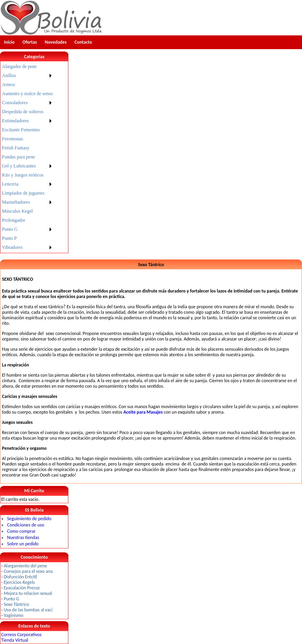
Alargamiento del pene (25, 566)
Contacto (83, 42)
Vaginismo (13, 615)
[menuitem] (27, 67)
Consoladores (15, 103)
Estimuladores (16, 121)
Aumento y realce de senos (27, 94)
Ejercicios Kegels (19, 582)
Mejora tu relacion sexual (28, 593)
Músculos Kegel (17, 211)
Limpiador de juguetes (23, 193)
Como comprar (21, 531)
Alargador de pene (19, 66)
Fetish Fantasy (16, 148)
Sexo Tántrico (16, 604)
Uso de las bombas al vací (28, 610)
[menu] (27, 157)
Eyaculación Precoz (22, 588)
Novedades (56, 42)
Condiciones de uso (26, 525)
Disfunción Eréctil (20, 577)
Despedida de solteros (23, 112)
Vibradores (12, 247)
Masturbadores (16, 202)
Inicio (9, 42)
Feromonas (12, 139)
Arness (8, 85)
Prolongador (14, 220)
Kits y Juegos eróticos (23, 175)
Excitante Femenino (21, 130)
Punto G (10, 229)
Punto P (9, 238)
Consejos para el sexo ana (28, 571)
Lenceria (10, 184)
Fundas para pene (18, 157)
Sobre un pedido (23, 544)
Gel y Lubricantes (19, 166)
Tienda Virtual (15, 640)
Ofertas (30, 42)
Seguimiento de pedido (29, 519)
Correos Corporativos (21, 635)
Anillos (9, 75)
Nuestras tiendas (23, 537)
